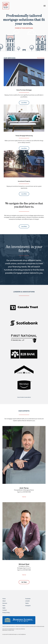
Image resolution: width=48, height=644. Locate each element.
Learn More (24, 103)
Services (5, 603)
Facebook (28, 599)
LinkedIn (27, 601)
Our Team (24, 582)
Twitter (27, 603)
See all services (41, 58)
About (4, 601)
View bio (24, 497)
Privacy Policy (6, 612)
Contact (5, 610)
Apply (4, 608)
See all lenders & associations (24, 397)
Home (4, 599)
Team (4, 606)
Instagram (28, 606)
